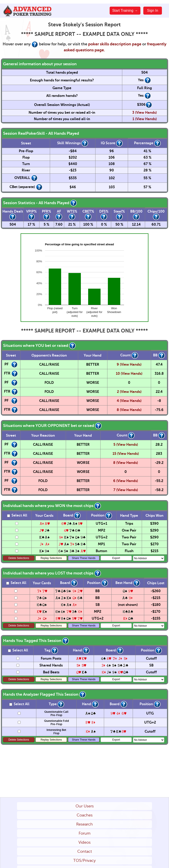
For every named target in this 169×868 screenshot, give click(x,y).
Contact (85, 851)
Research (84, 824)
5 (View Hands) (126, 445)
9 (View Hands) (129, 365)
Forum (84, 833)
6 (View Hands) (126, 481)
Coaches (85, 815)
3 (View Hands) (145, 113)
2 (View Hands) (129, 392)
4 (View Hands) (129, 401)
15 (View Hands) (126, 454)
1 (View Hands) (145, 119)
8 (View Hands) (129, 410)
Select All (17, 515)
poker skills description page (115, 44)
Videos (84, 842)
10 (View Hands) (129, 374)
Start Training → (125, 11)
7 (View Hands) (126, 490)
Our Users (85, 806)
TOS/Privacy (84, 860)
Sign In (153, 11)
